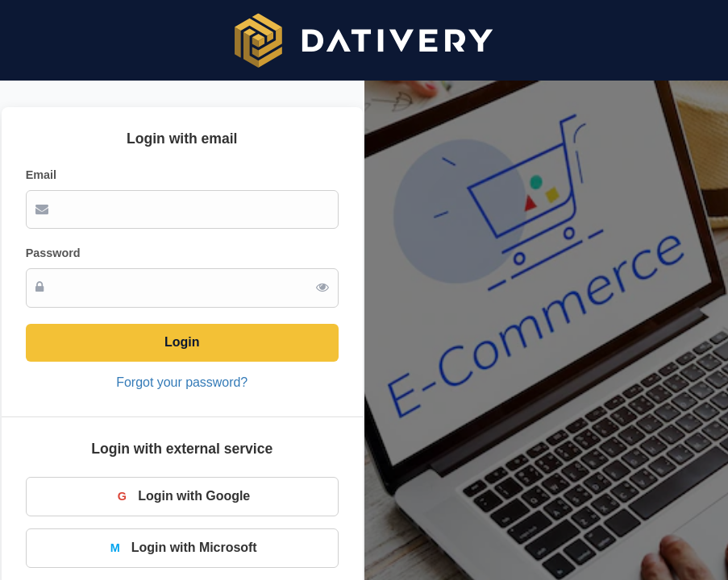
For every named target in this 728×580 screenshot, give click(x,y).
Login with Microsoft (182, 548)
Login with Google (182, 496)
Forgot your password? (182, 382)
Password (53, 253)
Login (182, 342)
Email (41, 175)
